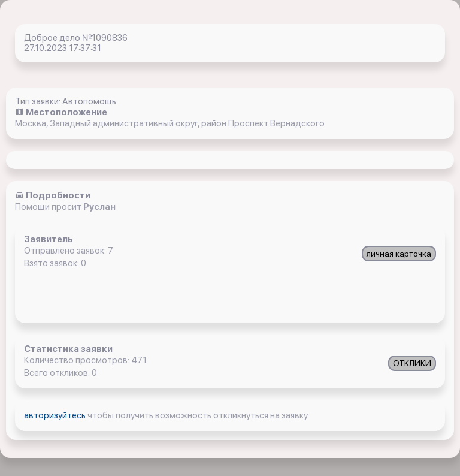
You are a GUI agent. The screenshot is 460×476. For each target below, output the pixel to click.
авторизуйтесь (56, 415)
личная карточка (399, 254)
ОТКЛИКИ (412, 363)
